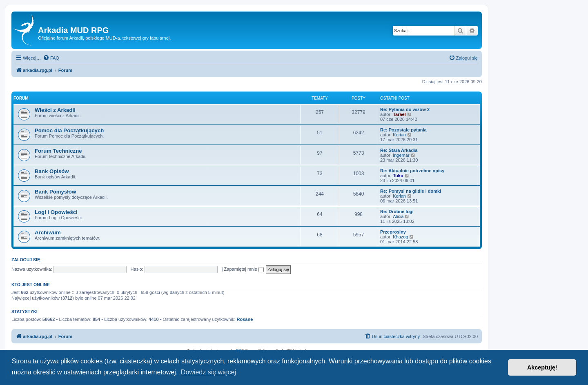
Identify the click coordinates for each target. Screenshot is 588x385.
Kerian (399, 135)
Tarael (399, 114)
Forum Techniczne (58, 151)
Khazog (400, 237)
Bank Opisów (52, 171)
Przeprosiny (393, 232)
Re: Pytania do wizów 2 (405, 109)
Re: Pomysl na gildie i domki (411, 191)
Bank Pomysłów (55, 192)
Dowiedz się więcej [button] (208, 372)
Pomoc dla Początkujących (69, 130)
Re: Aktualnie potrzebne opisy (412, 171)
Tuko (398, 176)
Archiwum (48, 233)
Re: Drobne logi (397, 211)
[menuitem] (51, 58)
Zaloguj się (26, 260)
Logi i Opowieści (56, 212)
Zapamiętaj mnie (244, 269)
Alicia (398, 216)
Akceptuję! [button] (542, 367)
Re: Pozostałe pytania (403, 130)
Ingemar (401, 155)
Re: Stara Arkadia (399, 150)
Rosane (245, 319)
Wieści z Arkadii (55, 110)
